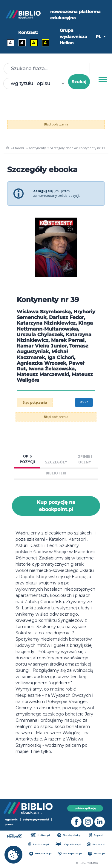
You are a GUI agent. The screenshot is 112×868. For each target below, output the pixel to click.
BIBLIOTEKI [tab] (56, 473)
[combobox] (39, 84)
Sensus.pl (96, 844)
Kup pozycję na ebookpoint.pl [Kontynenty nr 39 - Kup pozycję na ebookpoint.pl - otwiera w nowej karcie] (56, 506)
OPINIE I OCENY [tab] (85, 459)
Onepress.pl (40, 854)
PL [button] (99, 37)
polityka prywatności (36, 820)
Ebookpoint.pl (70, 835)
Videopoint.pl (70, 854)
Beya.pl (96, 835)
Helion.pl (40, 835)
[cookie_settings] (13, 855)
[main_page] (7, 148)
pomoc (9, 824)
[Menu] (103, 80)
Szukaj (79, 82)
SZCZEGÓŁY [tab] (56, 462)
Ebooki (19, 148)
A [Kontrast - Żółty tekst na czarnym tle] (45, 43)
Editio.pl (96, 854)
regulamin (11, 820)
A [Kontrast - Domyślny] (10, 43)
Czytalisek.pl (68, 844)
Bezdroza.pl (39, 844)
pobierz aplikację (85, 808)
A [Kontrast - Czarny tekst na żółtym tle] (34, 43)
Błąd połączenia (56, 124)
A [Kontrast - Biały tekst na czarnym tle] (22, 43)
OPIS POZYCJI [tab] (27, 459)
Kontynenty (37, 148)
